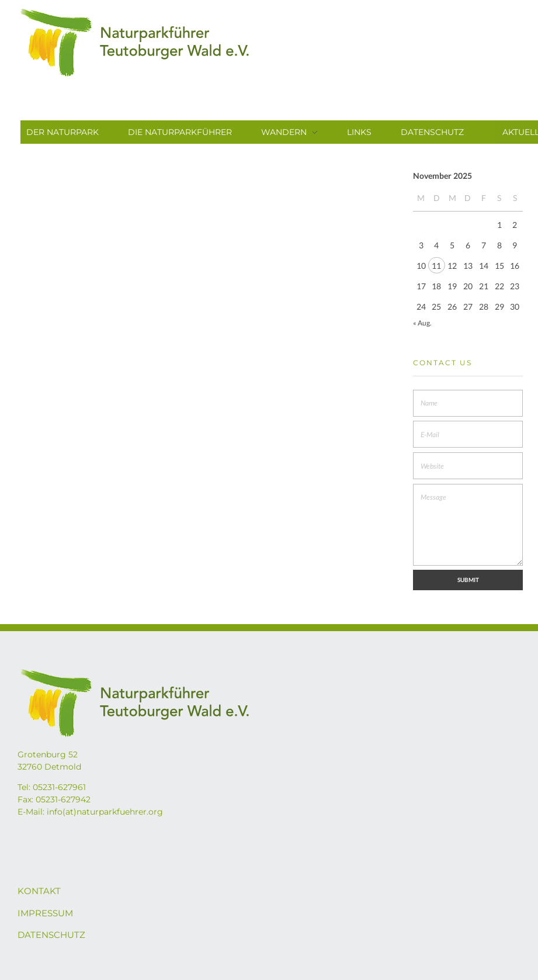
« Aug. (422, 323)
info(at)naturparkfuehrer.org (105, 812)
